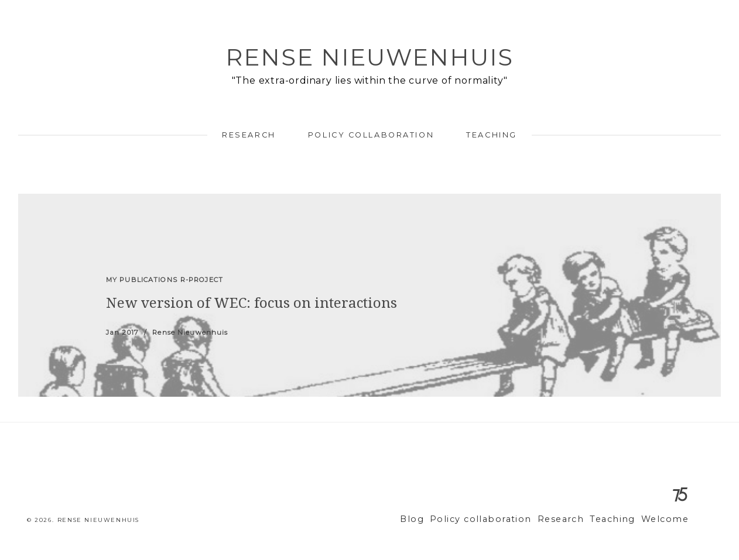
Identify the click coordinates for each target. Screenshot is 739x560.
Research (249, 135)
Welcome (667, 519)
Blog (439, 519)
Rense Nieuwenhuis (369, 57)
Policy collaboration (371, 135)
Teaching (491, 135)
